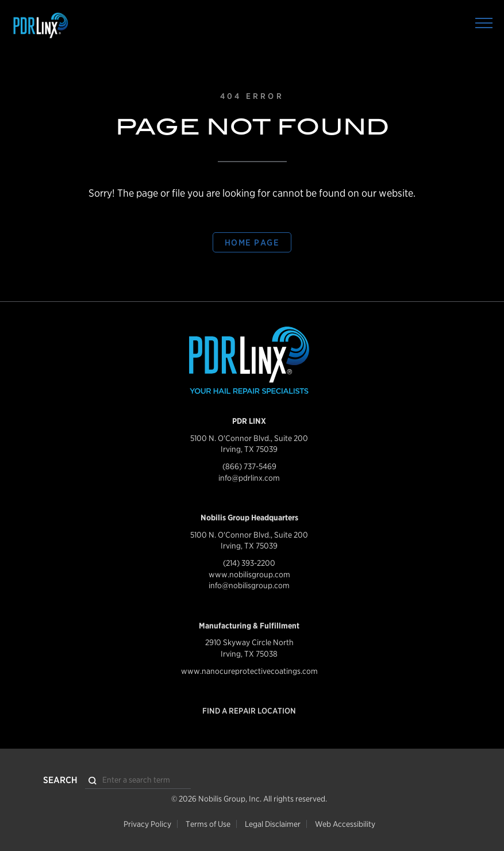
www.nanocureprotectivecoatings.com (249, 671)
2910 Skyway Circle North (249, 642)
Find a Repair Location (249, 711)
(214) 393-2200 (249, 563)
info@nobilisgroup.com (249, 585)
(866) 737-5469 (249, 466)
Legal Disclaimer (273, 824)
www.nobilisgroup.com (249, 574)
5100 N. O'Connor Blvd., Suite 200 (249, 438)
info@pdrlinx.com (249, 478)
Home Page (252, 243)
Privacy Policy (147, 824)
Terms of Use (208, 824)
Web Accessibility (345, 824)
